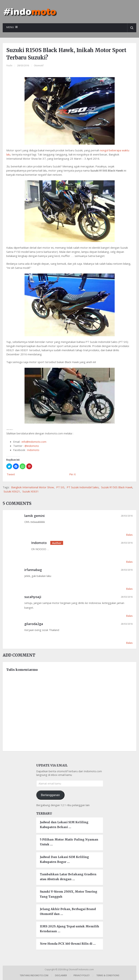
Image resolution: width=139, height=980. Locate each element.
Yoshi (9, 65)
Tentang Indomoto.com (34, 975)
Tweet (11, 474)
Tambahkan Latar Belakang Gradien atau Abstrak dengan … (68, 877)
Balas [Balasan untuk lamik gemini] (129, 535)
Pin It (72, 474)
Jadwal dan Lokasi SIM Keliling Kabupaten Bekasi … (64, 825)
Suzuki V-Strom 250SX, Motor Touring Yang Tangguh (69, 894)
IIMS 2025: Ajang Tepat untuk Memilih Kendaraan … (69, 929)
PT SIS (60, 487)
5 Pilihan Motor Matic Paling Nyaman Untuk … (69, 842)
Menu (10, 27)
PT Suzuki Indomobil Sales (83, 487)
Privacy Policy (82, 975)
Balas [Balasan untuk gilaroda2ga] (129, 643)
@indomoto (32, 446)
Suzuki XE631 (31, 491)
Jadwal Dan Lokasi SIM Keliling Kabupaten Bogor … (64, 859)
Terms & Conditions (108, 975)
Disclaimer (61, 975)
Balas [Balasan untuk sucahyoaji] (129, 616)
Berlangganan (50, 795)
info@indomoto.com (34, 442)
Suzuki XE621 (12, 491)
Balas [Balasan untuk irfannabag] (129, 589)
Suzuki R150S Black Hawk (117, 487)
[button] (9, 466)
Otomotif (39, 65)
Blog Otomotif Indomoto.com (79, 969)
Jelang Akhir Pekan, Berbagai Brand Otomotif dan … (68, 911)
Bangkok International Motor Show (33, 487)
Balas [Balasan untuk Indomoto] (129, 562)
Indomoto (33, 450)
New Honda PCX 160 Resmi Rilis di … (68, 944)
